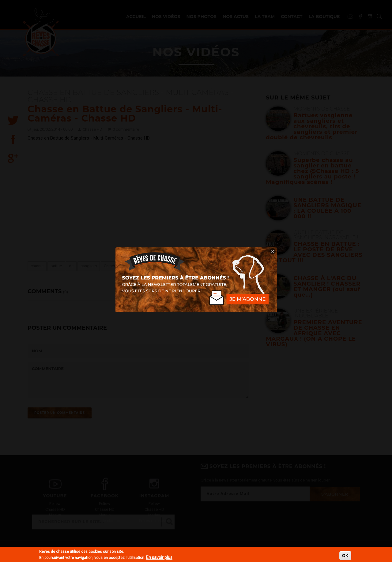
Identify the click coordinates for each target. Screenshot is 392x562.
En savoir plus (159, 557)
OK (345, 556)
